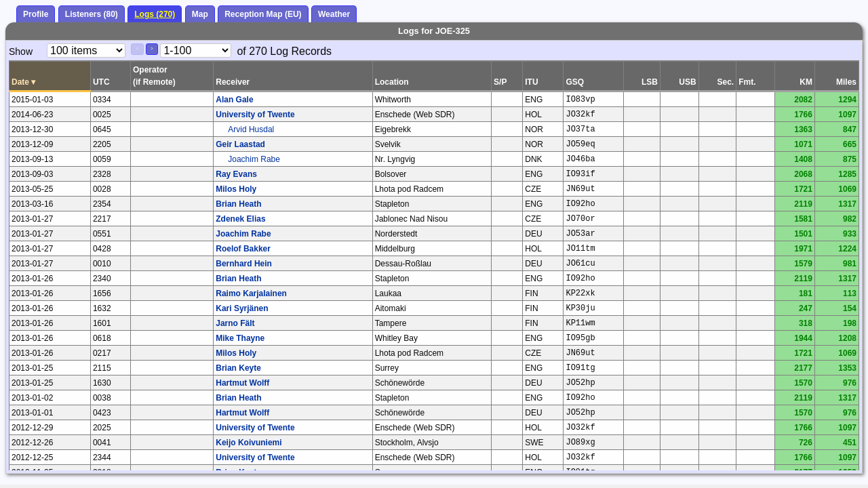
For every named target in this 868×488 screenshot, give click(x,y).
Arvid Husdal (251, 129)
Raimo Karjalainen (251, 293)
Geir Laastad (240, 144)
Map (200, 14)
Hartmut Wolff (242, 383)
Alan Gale (234, 100)
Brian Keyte (238, 368)
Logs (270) (155, 14)
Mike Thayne (240, 338)
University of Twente (255, 115)
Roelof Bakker (243, 249)
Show (21, 52)
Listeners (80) (92, 14)
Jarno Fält (235, 323)
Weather (334, 14)
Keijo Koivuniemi (249, 443)
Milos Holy (236, 189)
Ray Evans (236, 174)
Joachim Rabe (254, 159)
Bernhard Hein (244, 264)
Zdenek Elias (240, 219)
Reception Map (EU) (263, 14)
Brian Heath (238, 204)
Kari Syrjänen (242, 308)
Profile (36, 14)
